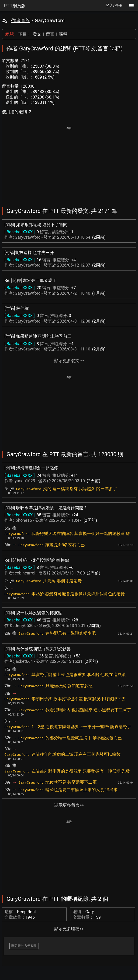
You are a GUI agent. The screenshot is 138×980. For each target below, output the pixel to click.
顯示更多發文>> (69, 361)
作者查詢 (21, 20)
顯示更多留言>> (69, 805)
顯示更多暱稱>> (69, 929)
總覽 (10, 34)
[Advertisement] (69, 164)
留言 (50, 34)
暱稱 (63, 34)
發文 (37, 34)
